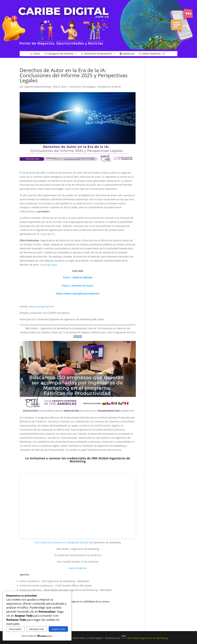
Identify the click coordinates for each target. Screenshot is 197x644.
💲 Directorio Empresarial (96, 54)
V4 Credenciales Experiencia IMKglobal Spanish (62, 542)
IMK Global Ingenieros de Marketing (145, 638)
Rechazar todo (37, 629)
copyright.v (47, 234)
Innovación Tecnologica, (83, 87)
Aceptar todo (58, 629)
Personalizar (15, 629)
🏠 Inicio (35, 54)
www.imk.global (78, 568)
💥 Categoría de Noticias (59, 54)
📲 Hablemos (127, 54)
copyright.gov (49, 265)
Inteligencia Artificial (109, 87)
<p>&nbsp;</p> (78, 506)
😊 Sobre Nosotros (149, 54)
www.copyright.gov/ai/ (41, 306)
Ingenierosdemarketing (37, 87)
